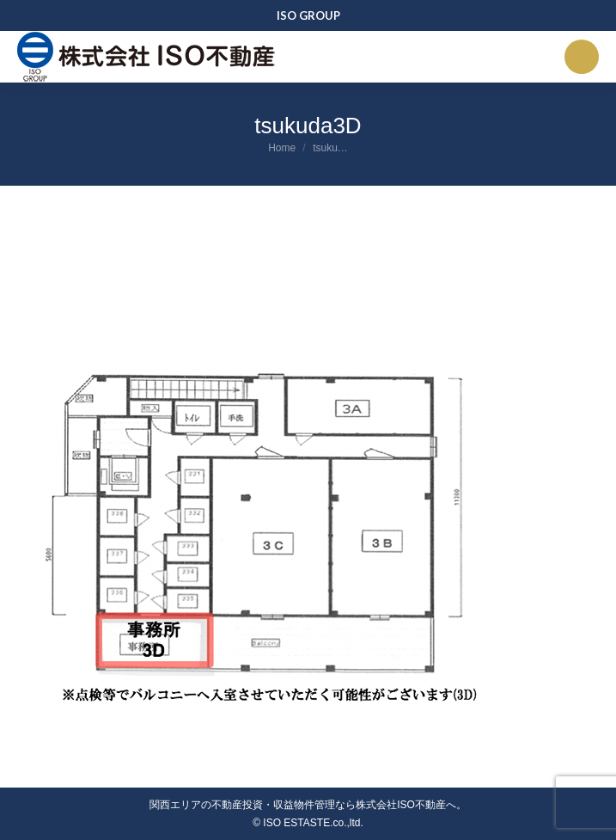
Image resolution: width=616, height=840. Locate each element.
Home (282, 148)
